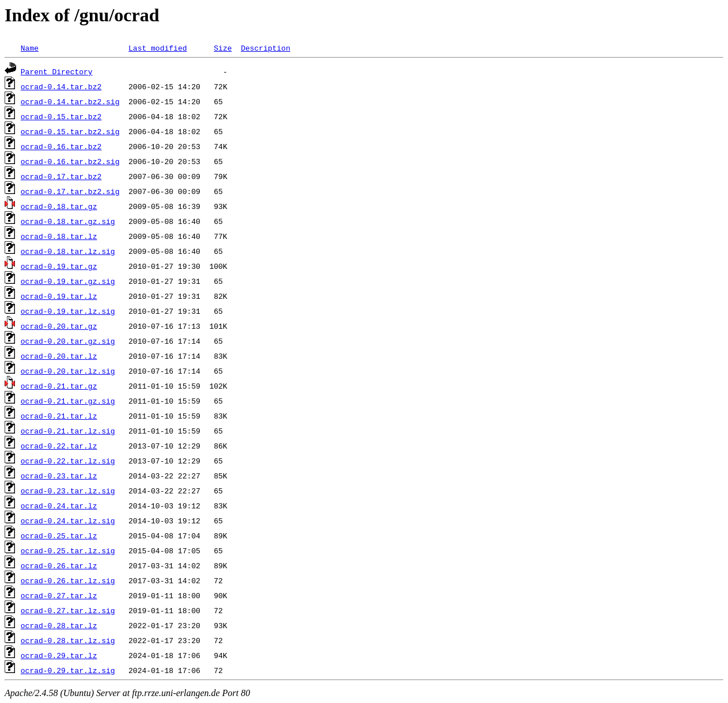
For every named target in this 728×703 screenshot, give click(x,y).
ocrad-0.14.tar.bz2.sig (70, 101)
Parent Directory (57, 71)
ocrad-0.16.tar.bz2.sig (70, 161)
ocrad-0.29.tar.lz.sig (68, 670)
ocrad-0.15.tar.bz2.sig (70, 131)
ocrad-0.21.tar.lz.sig (68, 431)
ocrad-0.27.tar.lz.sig (68, 610)
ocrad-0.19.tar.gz (59, 266)
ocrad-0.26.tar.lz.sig (68, 580)
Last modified (158, 48)
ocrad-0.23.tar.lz (59, 476)
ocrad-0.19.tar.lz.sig (68, 311)
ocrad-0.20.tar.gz (59, 326)
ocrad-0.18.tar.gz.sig (68, 221)
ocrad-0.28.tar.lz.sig (68, 640)
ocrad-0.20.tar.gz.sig (68, 341)
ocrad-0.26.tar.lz (59, 565)
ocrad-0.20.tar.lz (59, 356)
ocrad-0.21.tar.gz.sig (68, 401)
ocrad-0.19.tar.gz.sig (68, 281)
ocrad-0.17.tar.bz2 (61, 176)
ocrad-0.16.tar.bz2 (61, 146)
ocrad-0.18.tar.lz (59, 236)
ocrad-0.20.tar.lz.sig (68, 371)
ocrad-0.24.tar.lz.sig (68, 520)
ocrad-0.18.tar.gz (59, 206)
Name (30, 48)
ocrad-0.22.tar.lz (59, 446)
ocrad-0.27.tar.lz (59, 595)
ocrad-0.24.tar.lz (59, 506)
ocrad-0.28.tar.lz (59, 625)
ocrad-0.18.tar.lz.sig (68, 251)
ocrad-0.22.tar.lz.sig (68, 461)
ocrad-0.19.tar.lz (59, 296)
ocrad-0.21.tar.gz (59, 386)
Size (223, 48)
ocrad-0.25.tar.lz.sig (68, 550)
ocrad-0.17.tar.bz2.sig (70, 191)
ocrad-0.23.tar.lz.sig (68, 491)
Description (266, 48)
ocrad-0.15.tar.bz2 (61, 116)
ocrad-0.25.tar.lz (59, 535)
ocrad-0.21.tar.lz (59, 416)
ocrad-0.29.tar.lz (59, 655)
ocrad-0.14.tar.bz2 (61, 86)
